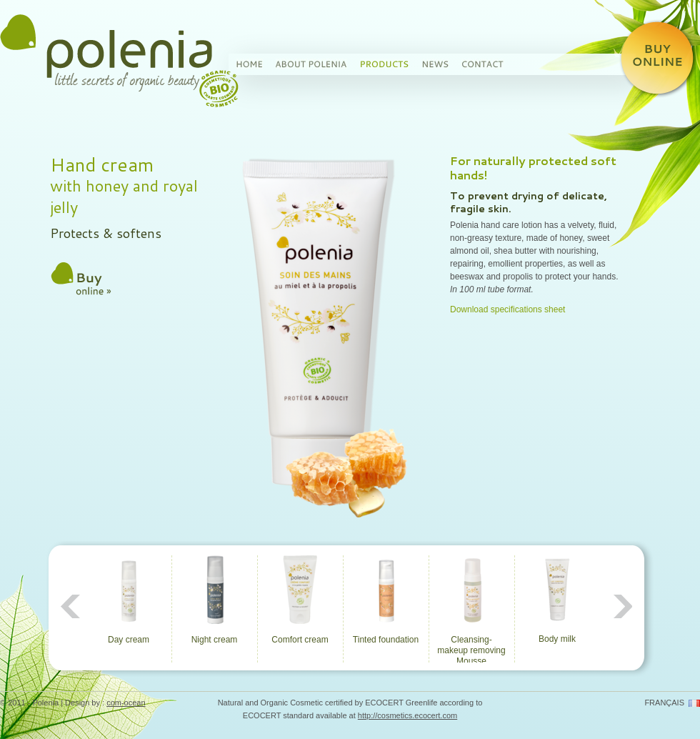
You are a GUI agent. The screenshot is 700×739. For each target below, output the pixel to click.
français (664, 703)
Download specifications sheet (507, 309)
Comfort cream (300, 640)
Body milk (557, 639)
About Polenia (311, 64)
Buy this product (91, 282)
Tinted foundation (386, 640)
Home (249, 64)
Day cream (129, 640)
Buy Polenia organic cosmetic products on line (659, 50)
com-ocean (126, 703)
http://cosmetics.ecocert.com (407, 715)
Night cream (215, 640)
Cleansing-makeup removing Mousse (471, 650)
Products (385, 64)
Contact (483, 64)
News (435, 64)
